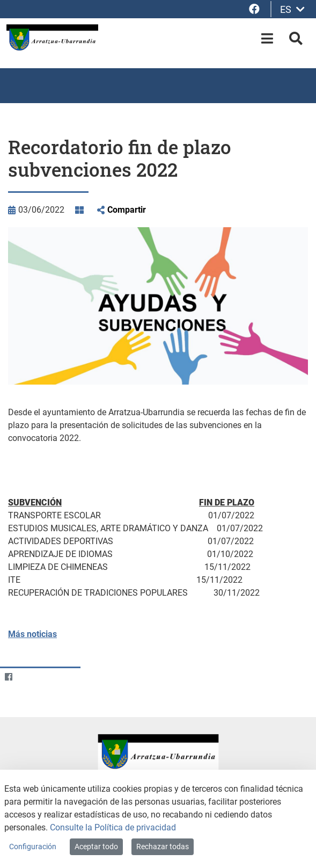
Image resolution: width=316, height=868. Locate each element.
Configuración (33, 847)
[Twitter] (29, 677)
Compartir (127, 210)
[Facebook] (8, 677)
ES (292, 9)
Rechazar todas (163, 847)
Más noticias (32, 634)
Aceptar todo (96, 847)
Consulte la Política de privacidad (113, 827)
